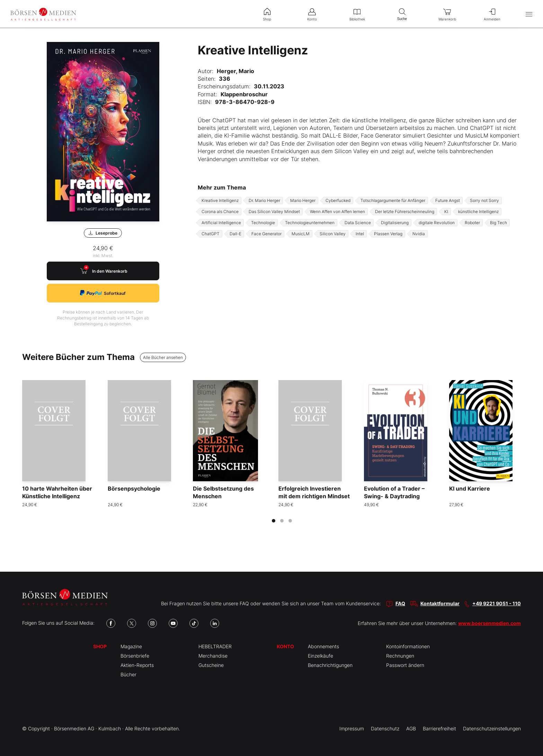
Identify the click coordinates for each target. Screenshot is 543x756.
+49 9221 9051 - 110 (497, 603)
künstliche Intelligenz (478, 212)
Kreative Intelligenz (220, 200)
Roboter (472, 223)
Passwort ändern (405, 665)
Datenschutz (385, 728)
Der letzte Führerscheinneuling (405, 212)
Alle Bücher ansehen (163, 357)
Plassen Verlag (388, 234)
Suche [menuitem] (402, 14)
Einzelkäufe (321, 656)
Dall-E (235, 234)
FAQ (400, 603)
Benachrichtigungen (330, 665)
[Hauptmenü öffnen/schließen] (529, 14)
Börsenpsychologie (134, 489)
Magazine (131, 646)
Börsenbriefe (135, 656)
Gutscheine (211, 665)
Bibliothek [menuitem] (357, 14)
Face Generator (266, 234)
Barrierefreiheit (439, 728)
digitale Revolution (437, 223)
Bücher (128, 674)
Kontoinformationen (408, 646)
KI (446, 212)
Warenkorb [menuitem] (447, 14)
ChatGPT (211, 234)
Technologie (263, 223)
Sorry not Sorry (484, 200)
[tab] (274, 521)
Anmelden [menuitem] (492, 14)
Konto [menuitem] (312, 14)
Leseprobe (103, 233)
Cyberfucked (338, 200)
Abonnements (323, 646)
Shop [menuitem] (267, 14)
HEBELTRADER (215, 646)
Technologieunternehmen (310, 223)
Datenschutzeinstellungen (492, 728)
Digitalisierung (395, 223)
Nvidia (419, 234)
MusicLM (301, 234)
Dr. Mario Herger (264, 200)
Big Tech (499, 223)
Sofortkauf (103, 293)
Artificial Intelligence (221, 223)
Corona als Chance (220, 212)
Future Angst (448, 200)
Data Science (358, 223)
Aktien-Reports (137, 665)
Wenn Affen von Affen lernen (337, 212)
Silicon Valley (333, 234)
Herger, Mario (235, 71)
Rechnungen (400, 656)
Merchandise (213, 656)
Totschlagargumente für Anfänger (393, 200)
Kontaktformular (440, 603)
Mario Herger (303, 200)
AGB (411, 728)
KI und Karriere (470, 489)
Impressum (352, 728)
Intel (360, 234)
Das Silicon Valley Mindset (274, 212)
